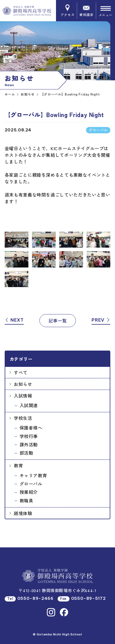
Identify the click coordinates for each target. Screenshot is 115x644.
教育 (18, 465)
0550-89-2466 (35, 598)
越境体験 (23, 513)
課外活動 (29, 444)
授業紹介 (29, 492)
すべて (21, 372)
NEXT (14, 320)
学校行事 (29, 436)
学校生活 (23, 418)
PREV (101, 320)
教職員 (26, 500)
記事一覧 (58, 320)
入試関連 (29, 405)
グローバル (31, 484)
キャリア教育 (33, 475)
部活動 (26, 453)
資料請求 (86, 11)
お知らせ (23, 384)
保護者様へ (31, 428)
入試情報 (23, 396)
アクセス (68, 11)
